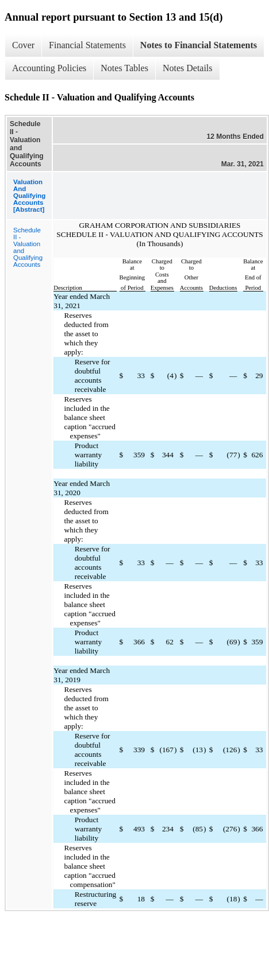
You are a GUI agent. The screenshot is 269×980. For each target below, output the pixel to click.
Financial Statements (87, 45)
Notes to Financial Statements (199, 45)
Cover (23, 45)
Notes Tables (124, 68)
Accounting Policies (49, 68)
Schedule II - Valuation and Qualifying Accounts (28, 247)
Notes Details (188, 68)
